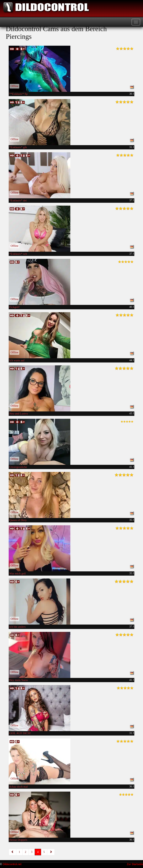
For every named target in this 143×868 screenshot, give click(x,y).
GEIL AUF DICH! (20, 733)
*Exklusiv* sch (18, 254)
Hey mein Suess (19, 680)
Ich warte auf (17, 360)
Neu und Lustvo (19, 414)
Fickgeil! (14, 307)
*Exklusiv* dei (18, 200)
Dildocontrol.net (12, 864)
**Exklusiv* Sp (18, 94)
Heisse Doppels (18, 840)
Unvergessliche (18, 467)
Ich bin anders (17, 627)
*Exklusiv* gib (18, 147)
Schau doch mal (19, 787)
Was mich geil (17, 573)
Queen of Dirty (18, 520)
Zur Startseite (135, 864)
